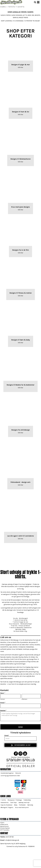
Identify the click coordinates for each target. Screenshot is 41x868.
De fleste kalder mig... (20, 631)
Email (7, 735)
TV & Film (14, 626)
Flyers (2, 823)
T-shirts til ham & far (20, 620)
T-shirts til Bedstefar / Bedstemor (20, 628)
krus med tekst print (22, 807)
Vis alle (15, 618)
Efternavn (24, 699)
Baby (16, 805)
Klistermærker (5, 828)
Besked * (3, 711)
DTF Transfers (5, 830)
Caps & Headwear (7, 805)
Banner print (4, 826)
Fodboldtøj (27, 800)
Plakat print (4, 824)
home (3, 7)
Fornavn (3, 699)
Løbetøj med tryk (24, 802)
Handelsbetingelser (7, 773)
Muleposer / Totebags (15, 800)
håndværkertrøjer (26, 624)
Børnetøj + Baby (20, 629)
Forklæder (22, 805)
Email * (3, 703)
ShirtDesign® (23, 618)
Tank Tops (14, 802)
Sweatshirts (5, 802)
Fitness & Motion (24, 626)
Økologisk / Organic (7, 807)
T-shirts (3, 800)
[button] (35, 2)
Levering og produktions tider (10, 776)
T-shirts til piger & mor (20, 622)
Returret (18, 773)
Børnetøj (30, 805)
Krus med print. (14, 624)
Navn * (3, 693)
